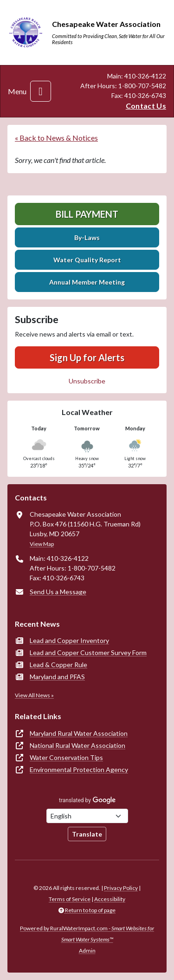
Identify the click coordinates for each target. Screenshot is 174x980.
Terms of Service (70, 899)
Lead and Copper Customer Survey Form (88, 652)
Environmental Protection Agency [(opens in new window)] (79, 769)
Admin (87, 951)
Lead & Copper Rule (58, 665)
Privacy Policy (121, 888)
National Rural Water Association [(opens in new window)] (77, 745)
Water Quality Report (87, 260)
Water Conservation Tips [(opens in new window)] (66, 757)
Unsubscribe (87, 381)
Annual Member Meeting (87, 282)
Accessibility (110, 899)
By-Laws (87, 237)
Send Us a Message (58, 592)
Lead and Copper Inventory (69, 640)
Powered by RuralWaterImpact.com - (87, 934)
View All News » (34, 695)
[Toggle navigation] (41, 91)
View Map (42, 544)
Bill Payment (87, 214)
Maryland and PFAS (57, 677)
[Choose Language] (87, 816)
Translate (87, 834)
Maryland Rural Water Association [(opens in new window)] (79, 733)
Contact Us (146, 106)
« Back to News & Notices (56, 138)
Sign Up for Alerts (87, 357)
